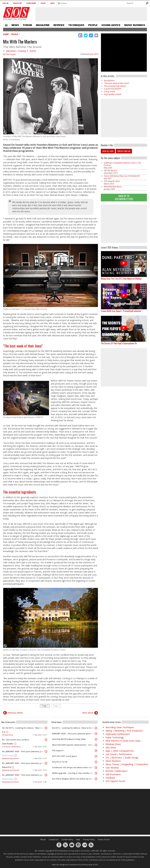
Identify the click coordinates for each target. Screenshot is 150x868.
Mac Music (111, 747)
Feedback (110, 778)
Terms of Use (104, 840)
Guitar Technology (115, 737)
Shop (43, 3)
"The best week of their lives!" (23, 346)
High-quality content (113, 94)
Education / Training (16, 51)
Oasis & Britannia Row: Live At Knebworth (122, 176)
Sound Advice (111, 25)
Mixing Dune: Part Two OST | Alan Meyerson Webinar (121, 279)
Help (52, 3)
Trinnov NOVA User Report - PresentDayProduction (121, 311)
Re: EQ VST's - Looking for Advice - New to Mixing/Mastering (24, 728)
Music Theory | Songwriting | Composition (127, 764)
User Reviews (112, 768)
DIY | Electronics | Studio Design (122, 758)
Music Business (135, 25)
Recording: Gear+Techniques (120, 727)
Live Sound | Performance (11, 747)
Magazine (43, 25)
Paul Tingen (11, 54)
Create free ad (124, 151)
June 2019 (94, 54)
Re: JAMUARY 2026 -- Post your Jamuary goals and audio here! (24, 751)
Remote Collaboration (116, 771)
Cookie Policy (67, 840)
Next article (88, 713)
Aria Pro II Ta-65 (60, 762)
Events (33, 51)
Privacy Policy (89, 840)
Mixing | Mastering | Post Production (124, 731)
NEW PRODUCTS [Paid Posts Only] (123, 741)
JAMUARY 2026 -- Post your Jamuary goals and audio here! (74, 734)
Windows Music (8, 735)
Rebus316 (6, 767)
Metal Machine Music (113, 187)
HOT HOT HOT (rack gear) (64, 756)
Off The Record (110, 171)
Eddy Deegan (8, 755)
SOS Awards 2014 (112, 181)
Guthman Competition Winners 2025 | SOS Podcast (123, 164)
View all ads (108, 151)
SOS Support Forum (115, 781)
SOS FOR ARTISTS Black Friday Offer (69, 739)
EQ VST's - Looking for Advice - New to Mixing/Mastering (74, 728)
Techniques (76, 25)
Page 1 (45, 706)
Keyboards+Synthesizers (11, 758)
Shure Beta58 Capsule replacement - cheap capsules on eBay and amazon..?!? (74, 745)
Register (17, 3)
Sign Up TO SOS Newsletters (124, 197)
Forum (27, 25)
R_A (4, 732)
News (15, 25)
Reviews (59, 25)
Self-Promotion (113, 774)
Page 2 (56, 706)
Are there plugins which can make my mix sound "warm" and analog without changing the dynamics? (74, 779)
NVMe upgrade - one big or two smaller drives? (74, 773)
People (93, 25)
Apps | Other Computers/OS (120, 751)
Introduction (109, 81)
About (43, 840)
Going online (109, 92)
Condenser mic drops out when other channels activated (74, 767)
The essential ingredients (20, 492)
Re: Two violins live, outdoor (16, 740)
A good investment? (113, 89)
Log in (5, 3)
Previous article (15, 713)
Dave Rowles (8, 744)
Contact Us (54, 840)
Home (6, 25)
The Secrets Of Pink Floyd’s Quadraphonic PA (119, 343)
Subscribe (31, 3)
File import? (58, 751)
